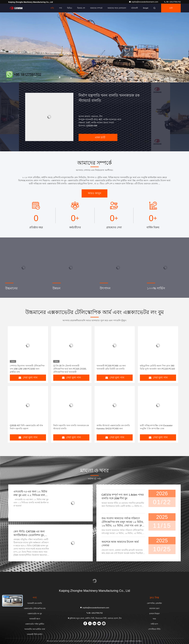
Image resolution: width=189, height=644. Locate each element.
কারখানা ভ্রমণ (154, 608)
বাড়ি (52, 8)
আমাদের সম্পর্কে (96, 8)
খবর (154, 619)
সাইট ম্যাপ (154, 624)
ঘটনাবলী (135, 8)
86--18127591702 (172, 2)
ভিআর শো (81, 8)
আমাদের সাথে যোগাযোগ (117, 8)
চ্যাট (171, 8)
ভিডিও (70, 8)
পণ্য (60, 8)
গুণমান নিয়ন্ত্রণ (154, 614)
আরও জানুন (94, 193)
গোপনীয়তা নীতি (154, 629)
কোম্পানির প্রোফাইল (154, 603)
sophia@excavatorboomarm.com (144, 2)
